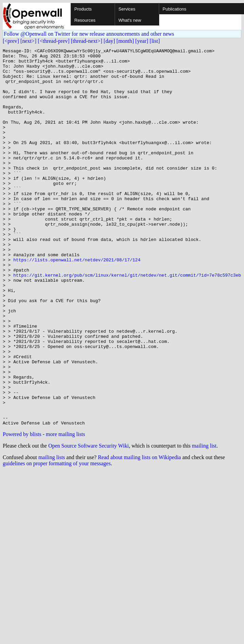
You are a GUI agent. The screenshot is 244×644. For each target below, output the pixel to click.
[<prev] (11, 41)
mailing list (204, 521)
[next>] (28, 41)
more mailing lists (65, 510)
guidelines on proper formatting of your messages (57, 539)
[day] (109, 41)
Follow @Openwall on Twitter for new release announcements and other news (89, 34)
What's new (130, 20)
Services (127, 9)
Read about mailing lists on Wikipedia (139, 533)
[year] (142, 41)
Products (83, 9)
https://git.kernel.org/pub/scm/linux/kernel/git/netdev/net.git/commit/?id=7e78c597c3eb (127, 321)
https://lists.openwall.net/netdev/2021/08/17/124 (77, 302)
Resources (85, 20)
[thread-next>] (87, 41)
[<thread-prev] (53, 41)
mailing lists (52, 533)
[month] (125, 41)
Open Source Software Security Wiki (88, 521)
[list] (155, 41)
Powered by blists (22, 510)
